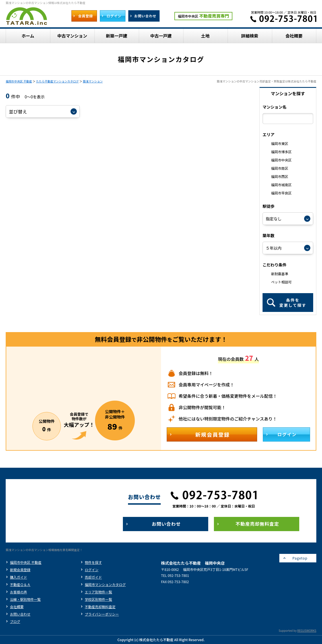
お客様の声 (18, 592)
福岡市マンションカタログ (105, 584)
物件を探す (93, 562)
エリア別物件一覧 (98, 592)
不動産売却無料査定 (100, 607)
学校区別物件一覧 (98, 599)
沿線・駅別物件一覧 (25, 599)
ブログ (15, 621)
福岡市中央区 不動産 (19, 81)
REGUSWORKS (307, 630)
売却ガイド (93, 577)
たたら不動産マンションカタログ (57, 81)
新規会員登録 (20, 570)
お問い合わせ (20, 614)
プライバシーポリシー (102, 614)
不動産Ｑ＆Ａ (20, 584)
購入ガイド (18, 577)
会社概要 (17, 607)
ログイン (92, 570)
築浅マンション (93, 81)
